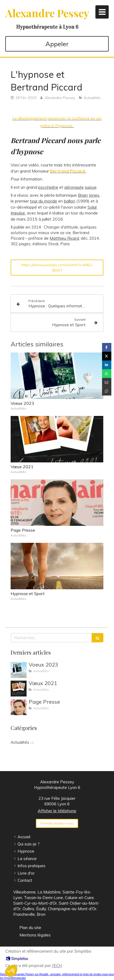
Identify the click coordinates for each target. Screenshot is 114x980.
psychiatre (48, 187)
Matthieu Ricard (64, 238)
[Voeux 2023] (19, 670)
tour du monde (44, 201)
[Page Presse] (19, 707)
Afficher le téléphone (57, 811)
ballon (70, 201)
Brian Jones (89, 195)
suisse (91, 187)
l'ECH (57, 966)
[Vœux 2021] (19, 689)
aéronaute (74, 187)
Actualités (20, 742)
